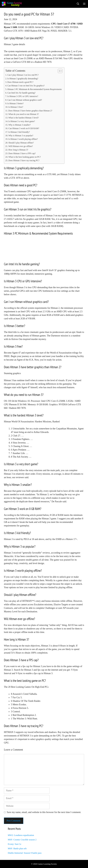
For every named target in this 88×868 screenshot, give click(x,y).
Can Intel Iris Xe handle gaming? (21, 93)
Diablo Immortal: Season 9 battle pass (25, 853)
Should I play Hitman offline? (21, 143)
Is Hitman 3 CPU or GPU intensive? (23, 96)
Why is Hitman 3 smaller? (20, 125)
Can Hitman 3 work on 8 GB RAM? (24, 128)
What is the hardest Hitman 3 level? (24, 118)
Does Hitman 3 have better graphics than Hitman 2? (30, 111)
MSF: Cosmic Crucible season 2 (22, 840)
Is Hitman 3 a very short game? (22, 121)
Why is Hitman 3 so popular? (21, 136)
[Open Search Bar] (78, 4)
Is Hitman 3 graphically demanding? (23, 79)
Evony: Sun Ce (15, 844)
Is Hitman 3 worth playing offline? (23, 139)
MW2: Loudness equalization (21, 835)
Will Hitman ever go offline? (21, 146)
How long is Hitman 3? (18, 150)
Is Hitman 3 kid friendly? (19, 132)
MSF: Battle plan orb (17, 849)
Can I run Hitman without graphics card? (25, 100)
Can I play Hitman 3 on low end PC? (23, 75)
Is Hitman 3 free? (16, 107)
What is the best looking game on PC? (25, 157)
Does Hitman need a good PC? (20, 82)
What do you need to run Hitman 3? (24, 114)
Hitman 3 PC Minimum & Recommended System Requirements (34, 89)
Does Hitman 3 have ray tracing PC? (24, 161)
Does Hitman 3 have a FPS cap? (22, 153)
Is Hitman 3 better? (15, 104)
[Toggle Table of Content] (59, 71)
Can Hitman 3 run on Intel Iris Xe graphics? (26, 86)
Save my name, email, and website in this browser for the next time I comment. (44, 812)
